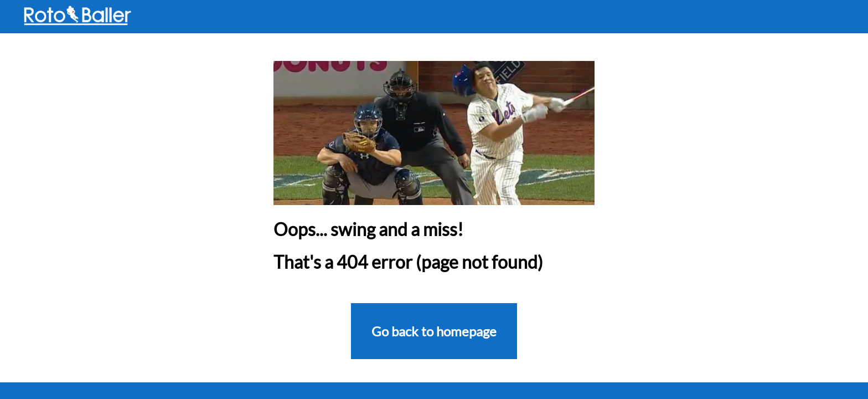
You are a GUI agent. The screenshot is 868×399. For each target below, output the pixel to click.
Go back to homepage (434, 331)
